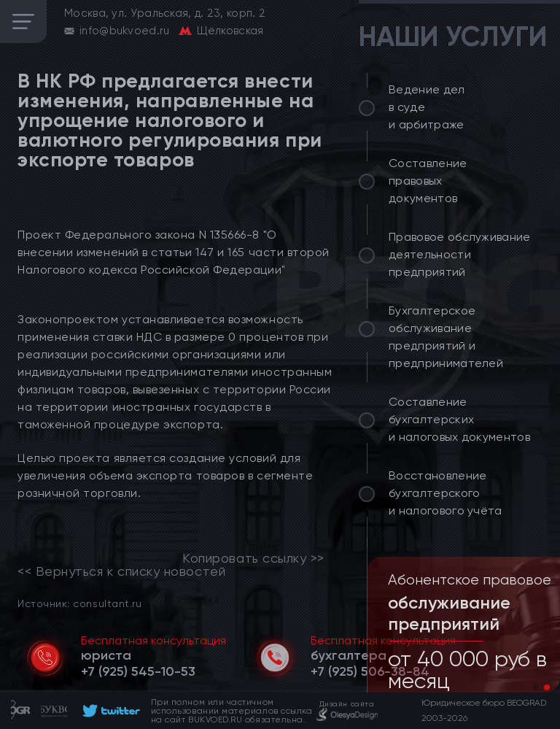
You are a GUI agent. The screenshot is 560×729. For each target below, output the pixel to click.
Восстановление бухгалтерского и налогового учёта (446, 493)
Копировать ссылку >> (253, 558)
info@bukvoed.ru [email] (125, 31)
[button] (535, 687)
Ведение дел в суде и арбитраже (427, 107)
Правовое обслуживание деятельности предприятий (460, 254)
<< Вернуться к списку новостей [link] (121, 571)
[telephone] (138, 671)
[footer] (109, 711)
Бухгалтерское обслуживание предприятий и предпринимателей (446, 337)
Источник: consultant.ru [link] (79, 603)
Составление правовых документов (428, 181)
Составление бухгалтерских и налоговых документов (459, 419)
